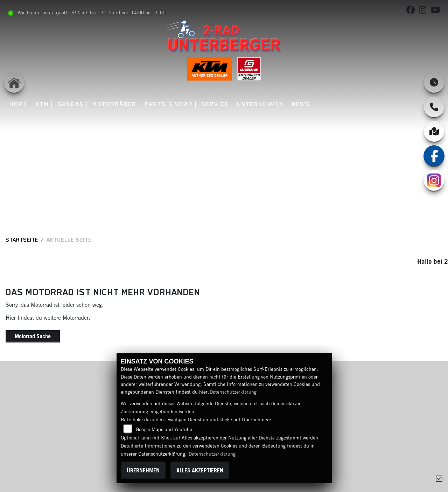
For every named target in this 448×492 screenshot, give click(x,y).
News (301, 104)
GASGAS (71, 104)
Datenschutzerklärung (233, 392)
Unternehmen (260, 104)
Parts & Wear (169, 104)
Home (18, 104)
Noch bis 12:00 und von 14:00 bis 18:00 (122, 13)
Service (215, 104)
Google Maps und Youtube (164, 429)
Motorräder (114, 104)
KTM (42, 104)
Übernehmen (143, 470)
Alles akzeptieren (200, 470)
